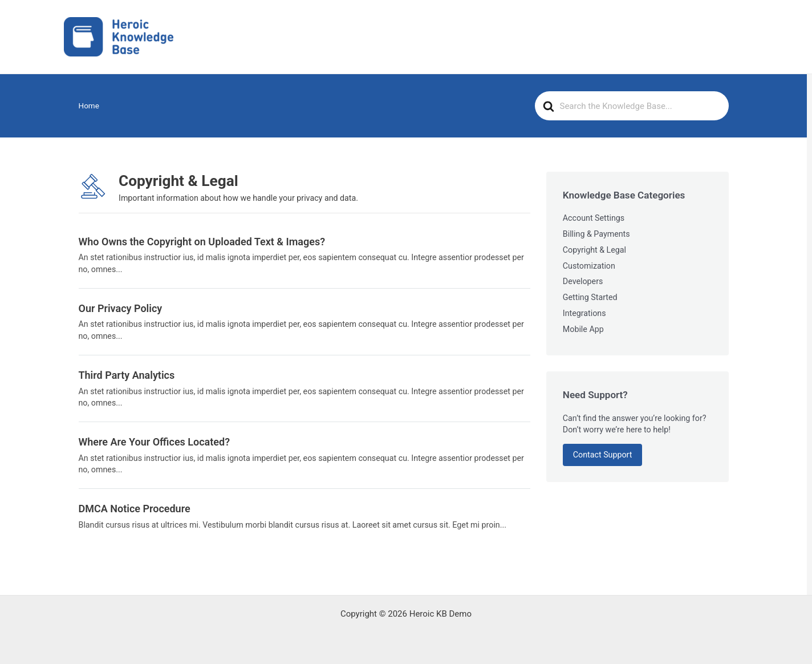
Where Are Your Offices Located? (155, 442)
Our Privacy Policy (121, 308)
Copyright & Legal (594, 250)
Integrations (584, 313)
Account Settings (594, 218)
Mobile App (583, 329)
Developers (583, 281)
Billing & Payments (596, 234)
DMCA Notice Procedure (135, 509)
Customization (589, 266)
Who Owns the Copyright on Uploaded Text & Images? (202, 242)
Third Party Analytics (127, 375)
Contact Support (603, 455)
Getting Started (590, 297)
